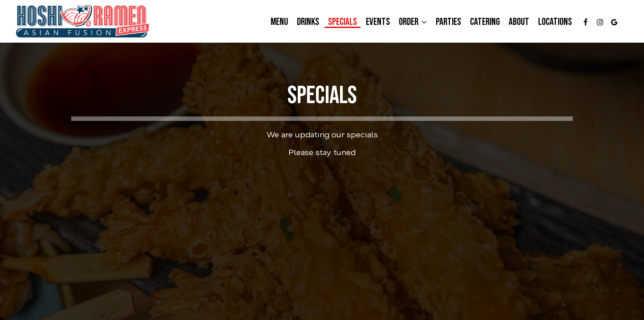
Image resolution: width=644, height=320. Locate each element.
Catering (485, 22)
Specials (342, 22)
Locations (555, 22)
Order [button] (413, 22)
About (519, 22)
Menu (279, 22)
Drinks (308, 22)
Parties (448, 22)
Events (378, 22)
